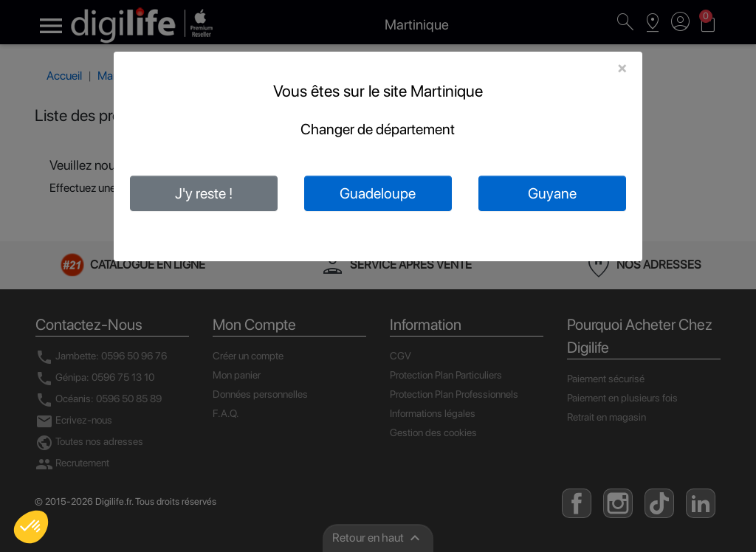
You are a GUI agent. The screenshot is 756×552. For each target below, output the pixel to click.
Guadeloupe (378, 193)
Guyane (552, 193)
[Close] (622, 68)
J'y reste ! (204, 193)
